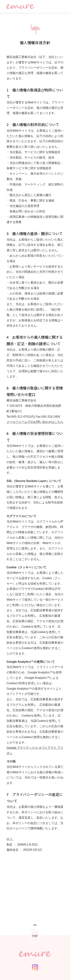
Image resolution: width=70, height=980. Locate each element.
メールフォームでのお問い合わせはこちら (35, 422)
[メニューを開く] (61, 7)
